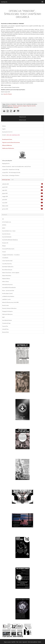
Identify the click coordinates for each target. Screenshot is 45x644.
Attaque (4, 246)
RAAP (3, 317)
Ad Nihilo (4, 225)
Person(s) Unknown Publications (9, 308)
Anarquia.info (5, 243)
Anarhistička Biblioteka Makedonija (10, 240)
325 (3, 219)
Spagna (25, 106)
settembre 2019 (22, 184)
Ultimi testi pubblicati (33, 642)
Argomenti (25, 642)
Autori (20, 642)
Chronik (4, 252)
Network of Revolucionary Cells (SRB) (10, 302)
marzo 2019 (22, 203)
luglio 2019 (22, 190)
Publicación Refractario (7, 314)
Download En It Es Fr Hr (7, 132)
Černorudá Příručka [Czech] (8, 249)
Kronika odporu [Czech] (7, 293)
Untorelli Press (5, 329)
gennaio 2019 (22, 209)
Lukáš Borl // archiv (6, 299)
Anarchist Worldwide (7, 237)
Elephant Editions (6, 279)
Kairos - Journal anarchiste (8, 290)
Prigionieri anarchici (31, 106)
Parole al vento (5, 305)
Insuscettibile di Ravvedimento (9, 287)
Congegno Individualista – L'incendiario (11, 255)
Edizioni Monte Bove (7, 276)
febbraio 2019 (22, 206)
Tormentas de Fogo (6, 323)
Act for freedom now (7, 222)
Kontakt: (11, 135)
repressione (20, 106)
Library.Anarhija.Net (7, 161)
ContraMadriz (5, 258)
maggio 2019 (22, 196)
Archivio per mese (6, 180)
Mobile (40, 642)
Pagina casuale (7, 642)
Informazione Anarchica (7, 285)
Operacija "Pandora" (12, 106)
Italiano (4, 126)
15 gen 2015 (16, 107)
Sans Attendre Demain (7, 320)
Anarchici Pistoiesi (8, 94)
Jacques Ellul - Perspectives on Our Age (11, 169)
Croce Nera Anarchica (7, 264)
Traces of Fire (5, 326)
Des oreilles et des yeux (7, 270)
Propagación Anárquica (7, 311)
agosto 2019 (22, 187)
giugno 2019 (22, 193)
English (4, 129)
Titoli (17, 642)
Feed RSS (13, 642)
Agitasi (4, 228)
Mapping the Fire (6, 163)
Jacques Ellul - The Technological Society (11, 172)
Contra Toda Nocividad (7, 261)
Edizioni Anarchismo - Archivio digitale (11, 273)
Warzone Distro (6, 332)
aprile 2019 (22, 200)
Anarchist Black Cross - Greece (9, 231)
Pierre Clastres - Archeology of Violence (11, 175)
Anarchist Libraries (6, 234)
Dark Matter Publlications (8, 267)
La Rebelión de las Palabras (8, 296)
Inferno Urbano (6, 281)
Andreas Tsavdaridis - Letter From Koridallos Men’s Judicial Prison (17, 166)
